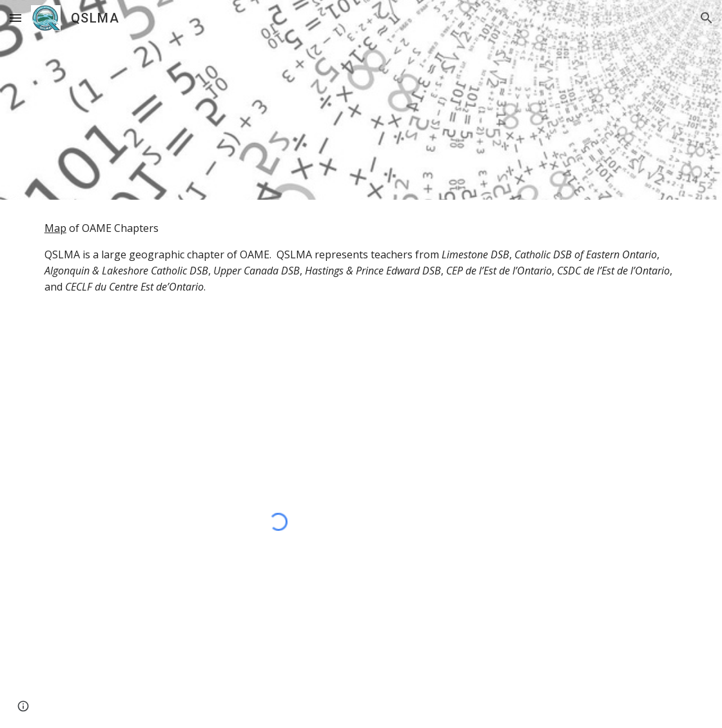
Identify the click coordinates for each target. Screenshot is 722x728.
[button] (15, 18)
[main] (361, 258)
